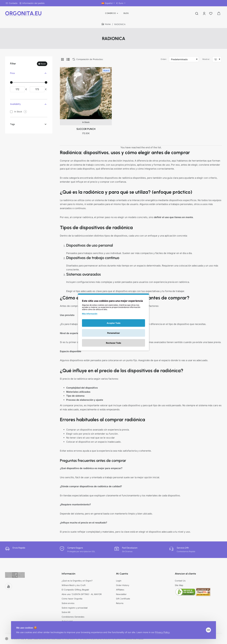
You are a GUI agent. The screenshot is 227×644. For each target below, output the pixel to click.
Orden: (164, 59)
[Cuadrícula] (62, 59)
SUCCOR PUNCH (86, 129)
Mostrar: (206, 59)
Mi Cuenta (122, 574)
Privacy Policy (162, 632)
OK (208, 630)
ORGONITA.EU (23, 13)
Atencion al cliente (185, 574)
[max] (37, 89)
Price (12, 73)
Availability (15, 104)
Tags (12, 124)
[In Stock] (11, 112)
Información (68, 574)
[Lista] (68, 59)
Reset (43, 64)
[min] (17, 89)
